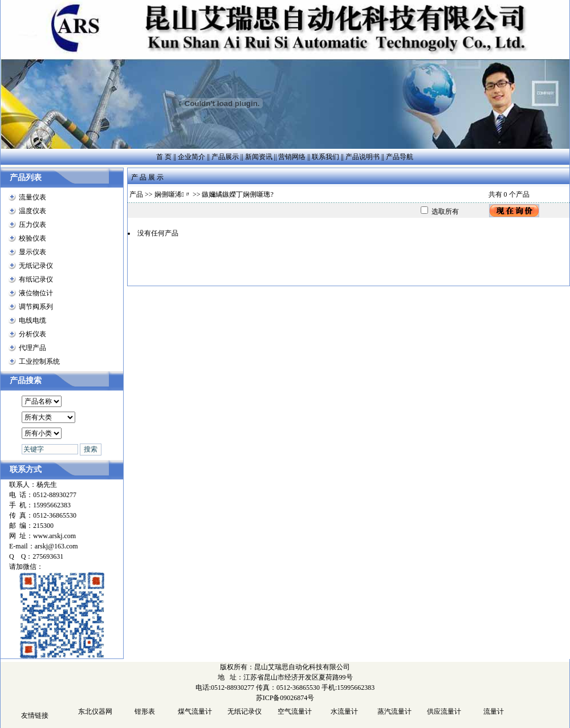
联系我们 (325, 157)
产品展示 (225, 157)
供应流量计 (444, 711)
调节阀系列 (36, 307)
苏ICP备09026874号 (285, 698)
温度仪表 (32, 211)
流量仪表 (32, 197)
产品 (136, 194)
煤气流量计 (195, 711)
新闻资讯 (259, 157)
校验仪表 (32, 238)
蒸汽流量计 (394, 711)
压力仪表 (32, 225)
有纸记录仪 (36, 279)
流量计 (494, 711)
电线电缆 (32, 320)
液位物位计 (36, 293)
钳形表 (145, 711)
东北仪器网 (95, 711)
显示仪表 (32, 252)
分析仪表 (32, 334)
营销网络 (292, 157)
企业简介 (192, 157)
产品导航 (400, 157)
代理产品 (32, 348)
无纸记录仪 (36, 266)
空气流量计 (295, 711)
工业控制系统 (39, 361)
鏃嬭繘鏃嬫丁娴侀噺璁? (237, 194)
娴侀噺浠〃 (173, 194)
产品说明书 (363, 157)
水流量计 (344, 711)
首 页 (164, 157)
